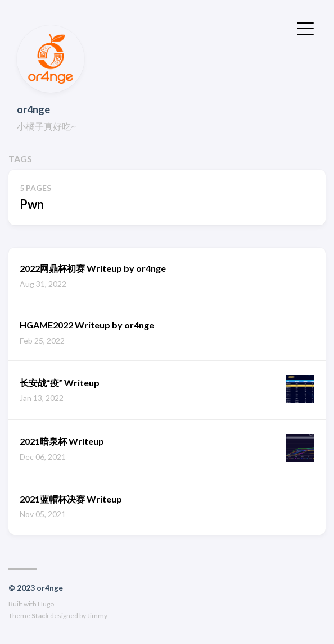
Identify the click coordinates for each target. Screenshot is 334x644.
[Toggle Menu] (305, 28)
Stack (40, 616)
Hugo (46, 604)
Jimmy (97, 616)
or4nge (33, 109)
